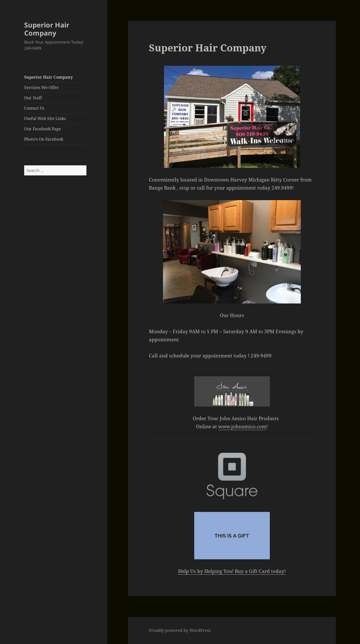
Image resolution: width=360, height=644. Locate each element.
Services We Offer (42, 87)
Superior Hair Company (47, 29)
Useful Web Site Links (45, 118)
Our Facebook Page (43, 129)
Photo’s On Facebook (44, 139)
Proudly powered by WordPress (180, 630)
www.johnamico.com (242, 426)
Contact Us (34, 108)
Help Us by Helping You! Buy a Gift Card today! (232, 571)
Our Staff (33, 98)
